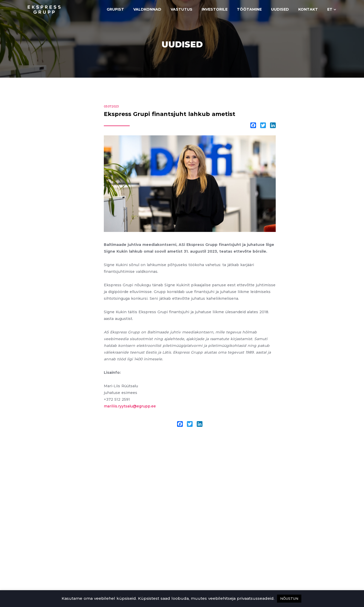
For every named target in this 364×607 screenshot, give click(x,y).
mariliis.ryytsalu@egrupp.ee (130, 406)
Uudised (280, 9)
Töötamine (249, 9)
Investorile (215, 9)
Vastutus (181, 9)
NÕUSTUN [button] (289, 598)
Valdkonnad (147, 9)
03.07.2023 (111, 106)
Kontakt (308, 9)
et (330, 9)
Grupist (115, 9)
